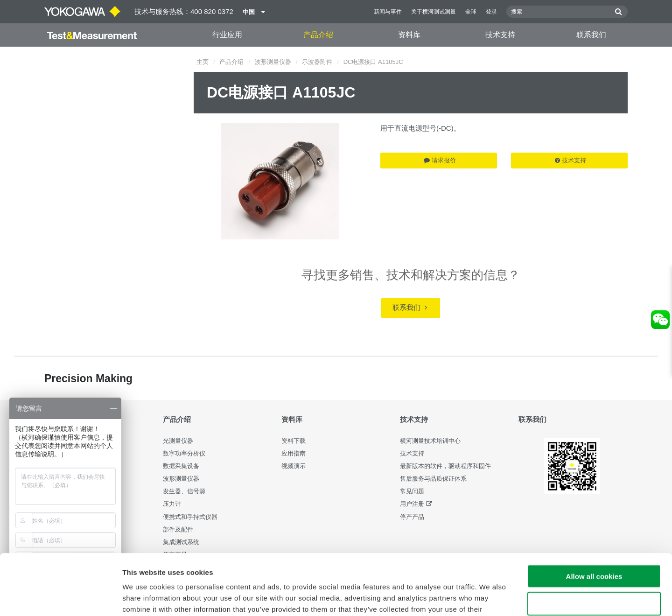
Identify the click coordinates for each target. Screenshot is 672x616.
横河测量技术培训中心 (430, 441)
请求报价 (440, 160)
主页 (203, 62)
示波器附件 (317, 62)
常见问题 (412, 491)
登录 (491, 12)
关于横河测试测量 (434, 12)
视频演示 (294, 466)
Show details (490, 598)
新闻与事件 (388, 12)
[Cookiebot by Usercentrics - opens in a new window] (60, 598)
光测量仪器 (178, 441)
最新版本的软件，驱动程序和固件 (445, 466)
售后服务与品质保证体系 (433, 479)
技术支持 (500, 35)
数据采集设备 (181, 466)
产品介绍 (318, 35)
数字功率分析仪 (184, 453)
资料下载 (294, 441)
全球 (471, 12)
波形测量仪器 (273, 62)
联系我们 (591, 35)
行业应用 (227, 35)
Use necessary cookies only (594, 543)
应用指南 (294, 453)
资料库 (409, 35)
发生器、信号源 (184, 491)
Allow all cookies (594, 515)
